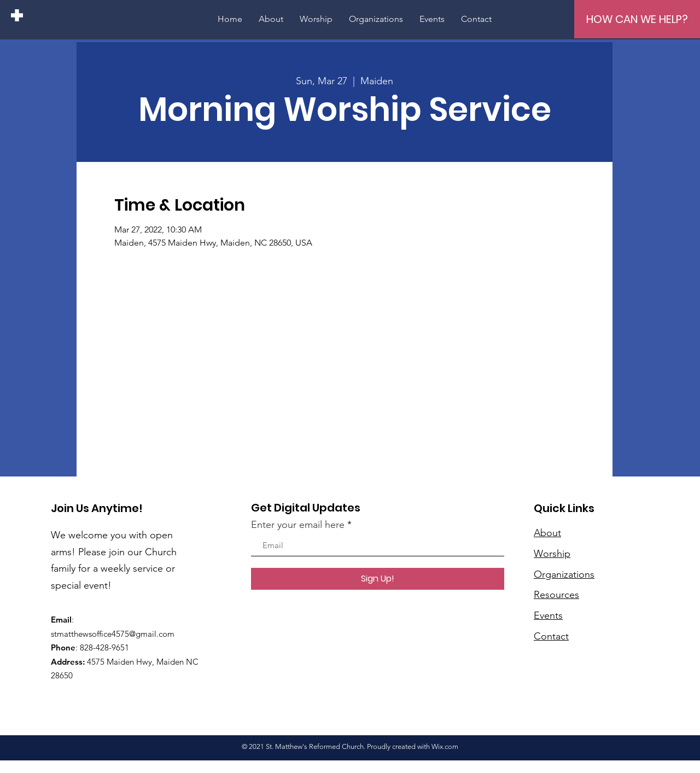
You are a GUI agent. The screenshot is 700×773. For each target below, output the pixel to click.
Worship (552, 554)
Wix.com (445, 746)
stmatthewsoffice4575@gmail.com (113, 634)
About (547, 533)
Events (548, 615)
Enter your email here (298, 525)
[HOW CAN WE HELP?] (637, 19)
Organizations (564, 574)
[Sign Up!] (378, 579)
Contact (551, 636)
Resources (556, 595)
